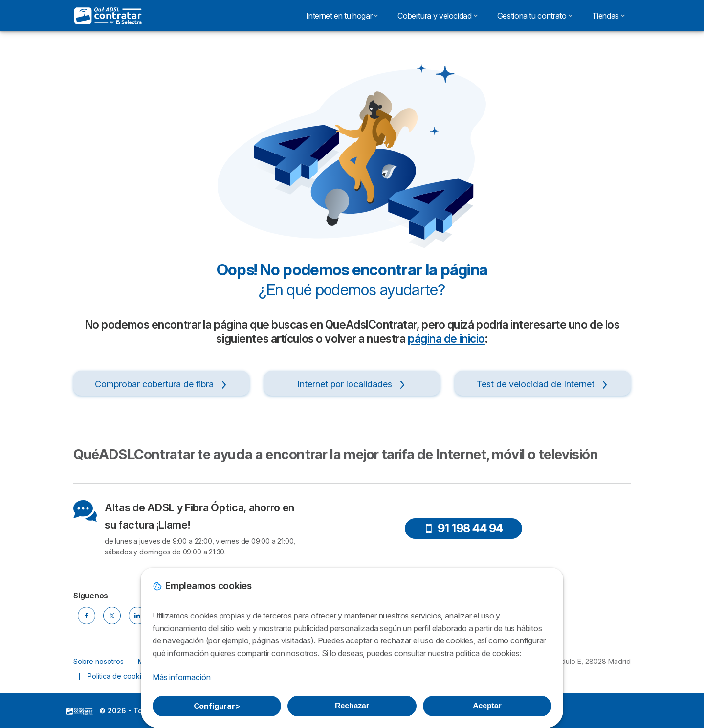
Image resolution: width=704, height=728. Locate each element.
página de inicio (446, 339)
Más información (181, 677)
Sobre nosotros (99, 661)
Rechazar (352, 706)
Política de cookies (118, 676)
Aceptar (487, 706)
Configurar (217, 706)
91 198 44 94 (463, 528)
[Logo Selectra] (109, 16)
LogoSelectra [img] (80, 711)
